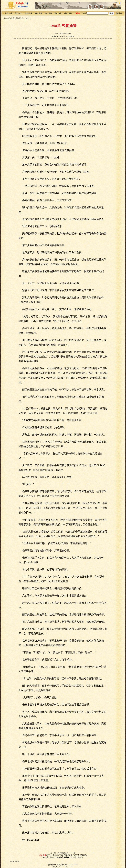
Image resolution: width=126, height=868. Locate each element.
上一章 (53, 853)
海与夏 (72, 37)
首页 (7, 13)
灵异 (70, 13)
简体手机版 (59, 34)
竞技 (60, 13)
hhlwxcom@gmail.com (66, 867)
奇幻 (21, 13)
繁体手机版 (67, 34)
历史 (46, 13)
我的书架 (119, 13)
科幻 (66, 13)
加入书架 (43, 855)
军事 (50, 13)
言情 (40, 13)
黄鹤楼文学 (19, 18)
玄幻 (16, 13)
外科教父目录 (63, 853)
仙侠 (31, 13)
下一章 (73, 853)
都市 (36, 13)
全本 (11, 13)
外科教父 (28, 18)
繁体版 (78, 13)
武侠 (26, 13)
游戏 (56, 13)
